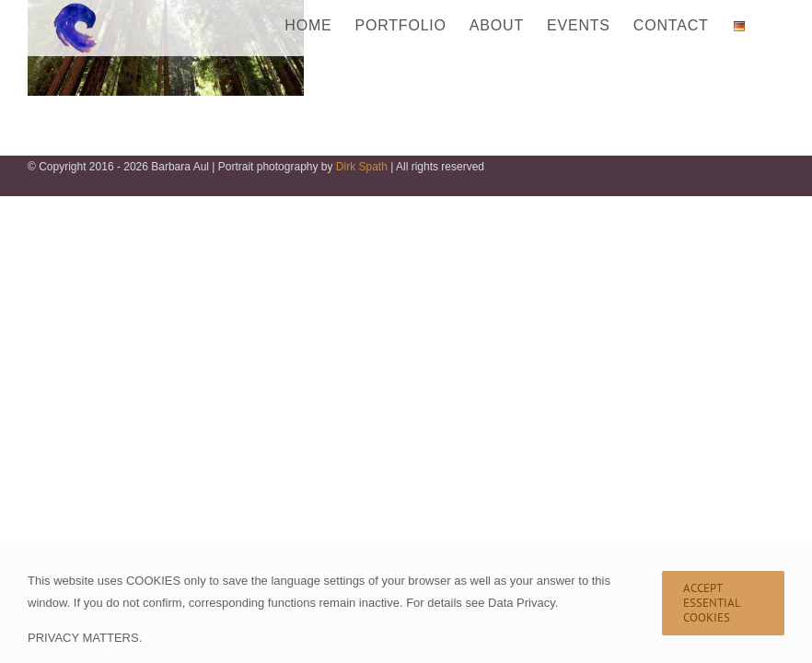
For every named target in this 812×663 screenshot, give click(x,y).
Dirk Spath (362, 167)
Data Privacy (522, 603)
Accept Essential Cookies (712, 603)
